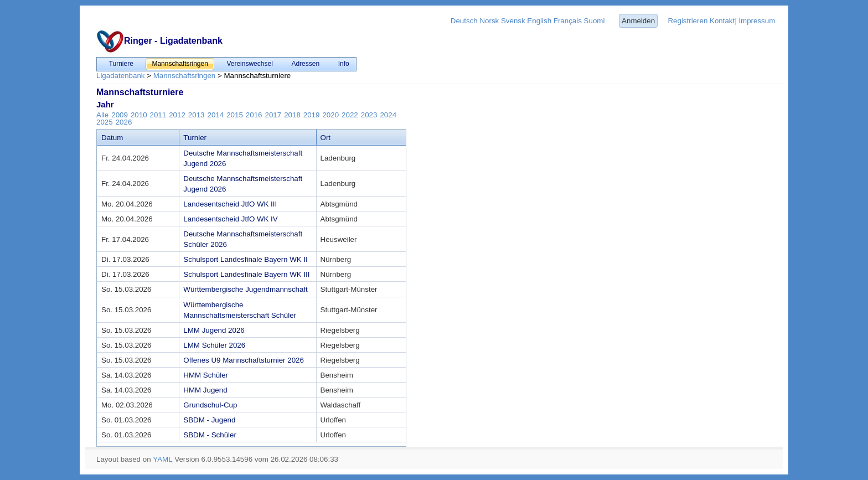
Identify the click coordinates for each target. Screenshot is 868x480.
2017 (273, 115)
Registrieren (688, 21)
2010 (139, 115)
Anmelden (638, 21)
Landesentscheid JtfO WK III (230, 204)
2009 (120, 115)
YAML (162, 459)
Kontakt (722, 21)
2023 (369, 115)
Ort (326, 138)
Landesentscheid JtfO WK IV (230, 219)
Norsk (489, 21)
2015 (235, 115)
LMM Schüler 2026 (214, 345)
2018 (292, 115)
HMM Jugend (205, 390)
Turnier (195, 138)
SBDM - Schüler (210, 435)
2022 (350, 115)
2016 (254, 115)
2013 (197, 115)
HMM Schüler (206, 375)
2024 (388, 115)
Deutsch (464, 21)
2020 (330, 115)
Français (568, 21)
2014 (216, 115)
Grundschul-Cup (210, 405)
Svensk (513, 21)
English (539, 21)
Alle (102, 115)
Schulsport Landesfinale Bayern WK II (245, 259)
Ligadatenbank (120, 76)
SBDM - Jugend (209, 420)
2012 (177, 115)
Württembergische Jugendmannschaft (245, 289)
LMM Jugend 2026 (214, 330)
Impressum (757, 21)
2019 (312, 115)
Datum (112, 138)
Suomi (595, 21)
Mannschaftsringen (185, 76)
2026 (124, 122)
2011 (158, 115)
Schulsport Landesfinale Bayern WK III (246, 274)
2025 (105, 122)
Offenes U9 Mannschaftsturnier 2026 (244, 360)
